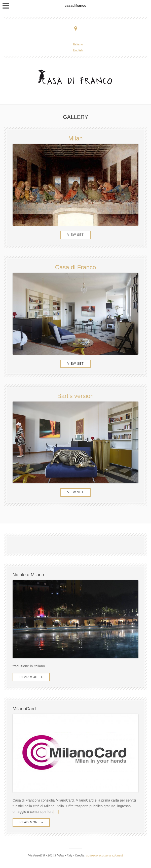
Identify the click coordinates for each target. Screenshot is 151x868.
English (78, 50)
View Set (75, 235)
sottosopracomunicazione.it (105, 855)
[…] (56, 812)
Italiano (78, 44)
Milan (75, 138)
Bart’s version (76, 396)
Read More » (31, 677)
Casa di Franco (76, 267)
